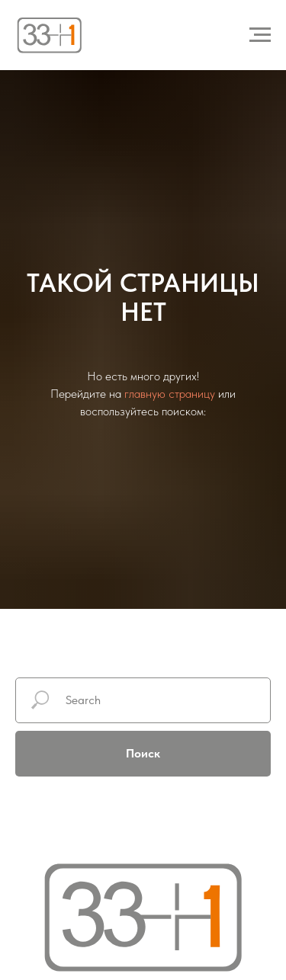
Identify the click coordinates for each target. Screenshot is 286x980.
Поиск (143, 753)
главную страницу (170, 394)
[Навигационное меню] (260, 35)
